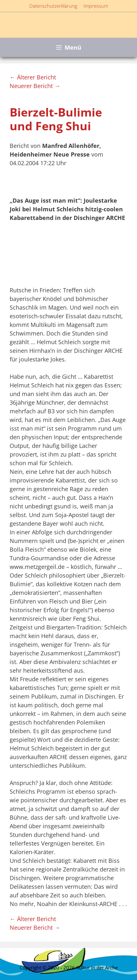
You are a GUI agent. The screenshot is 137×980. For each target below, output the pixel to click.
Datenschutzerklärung (53, 6)
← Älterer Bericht (33, 77)
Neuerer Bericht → (35, 86)
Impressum (96, 6)
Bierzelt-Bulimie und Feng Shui (56, 119)
